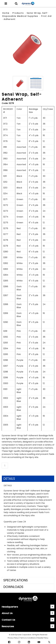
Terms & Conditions (28, 638)
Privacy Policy (13, 638)
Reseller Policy (43, 638)
